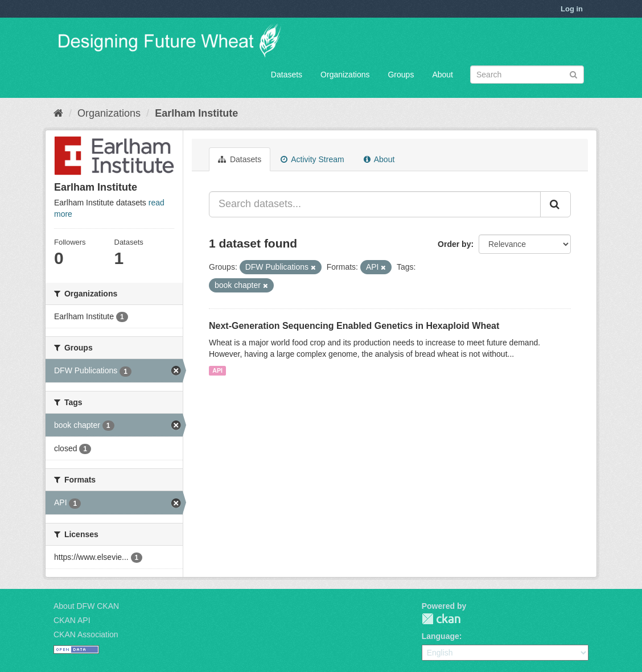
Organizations (345, 75)
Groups (401, 75)
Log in (572, 9)
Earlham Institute (196, 113)
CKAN (441, 619)
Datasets (287, 75)
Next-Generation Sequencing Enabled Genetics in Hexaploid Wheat (354, 326)
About (443, 75)
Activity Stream (312, 159)
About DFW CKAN (86, 606)
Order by (454, 244)
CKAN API (72, 620)
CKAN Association (86, 634)
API (217, 370)
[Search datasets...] (375, 204)
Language (441, 636)
